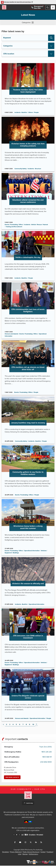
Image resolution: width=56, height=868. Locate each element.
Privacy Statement (16, 854)
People (36, 113)
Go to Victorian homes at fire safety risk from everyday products (28, 145)
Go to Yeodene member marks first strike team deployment (28, 89)
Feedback (50, 854)
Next (37, 726)
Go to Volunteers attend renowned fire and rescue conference (28, 202)
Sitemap (25, 856)
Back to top (30, 805)
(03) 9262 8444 (46, 764)
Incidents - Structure (34, 169)
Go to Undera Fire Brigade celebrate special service (28, 697)
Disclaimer (6, 854)
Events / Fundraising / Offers (14, 225)
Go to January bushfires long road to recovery (28, 422)
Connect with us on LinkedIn (36, 845)
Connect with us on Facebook (15, 845)
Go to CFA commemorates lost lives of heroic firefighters (28, 312)
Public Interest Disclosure (31, 854)
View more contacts (12, 780)
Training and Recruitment (14, 227)
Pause (17, 837)
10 (33, 727)
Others (31, 113)
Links (20, 856)
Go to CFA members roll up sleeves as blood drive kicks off (28, 369)
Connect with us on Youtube (20, 845)
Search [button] (51, 38)
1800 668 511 (47, 759)
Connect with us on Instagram (25, 845)
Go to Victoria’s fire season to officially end (28, 584)
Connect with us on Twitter (31, 845)
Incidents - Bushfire (21, 113)
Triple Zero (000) (45, 749)
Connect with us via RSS (41, 845)
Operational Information (32, 552)
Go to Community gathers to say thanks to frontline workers (28, 473)
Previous (14, 837)
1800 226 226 (47, 754)
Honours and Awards (11, 335)
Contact (43, 854)
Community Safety (20, 169)
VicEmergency (33, 856)
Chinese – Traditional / (30, 838)
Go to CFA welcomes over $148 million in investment (28, 640)
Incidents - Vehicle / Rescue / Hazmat (36, 225)
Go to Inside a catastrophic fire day (28, 257)
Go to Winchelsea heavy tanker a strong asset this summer (28, 529)
